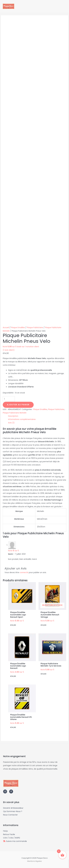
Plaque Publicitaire (35, 328)
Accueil (6, 328)
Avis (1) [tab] (11, 423)
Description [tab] (13, 416)
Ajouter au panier (18, 405)
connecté (24, 572)
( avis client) (9, 350)
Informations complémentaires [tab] (22, 419)
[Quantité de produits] (9, 399)
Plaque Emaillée (18, 328)
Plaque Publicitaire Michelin (15, 413)
